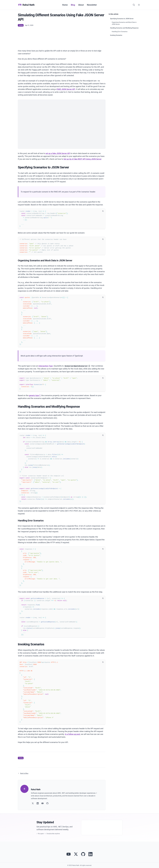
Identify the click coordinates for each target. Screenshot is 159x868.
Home (65, 5)
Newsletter (92, 5)
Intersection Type (46, 366)
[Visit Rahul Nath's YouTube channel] (69, 854)
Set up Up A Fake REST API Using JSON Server (83, 159)
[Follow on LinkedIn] (38, 803)
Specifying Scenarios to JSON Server (122, 19)
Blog (73, 5)
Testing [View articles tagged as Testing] (21, 25)
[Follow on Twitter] (33, 803)
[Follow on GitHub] (47, 803)
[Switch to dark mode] (139, 5)
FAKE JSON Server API (66, 89)
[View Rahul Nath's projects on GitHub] (83, 854)
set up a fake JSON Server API (58, 153)
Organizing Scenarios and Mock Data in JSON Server (124, 23)
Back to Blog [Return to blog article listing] (23, 773)
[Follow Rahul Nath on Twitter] (76, 854)
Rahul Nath (26, 5)
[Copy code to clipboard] (103, 211)
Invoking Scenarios (116, 35)
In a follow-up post (72, 734)
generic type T (35, 395)
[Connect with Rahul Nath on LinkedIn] (90, 854)
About (81, 5)
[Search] (134, 5)
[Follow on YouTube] (42, 803)
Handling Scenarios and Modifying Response (124, 28)
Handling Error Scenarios (120, 32)
